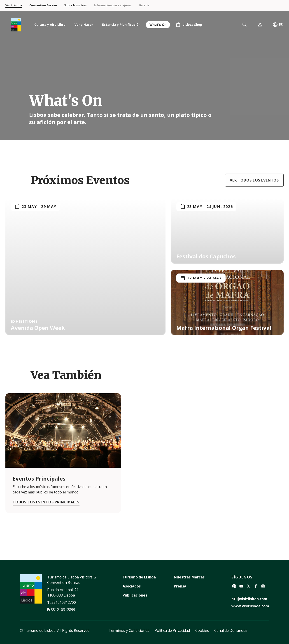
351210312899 (63, 610)
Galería (144, 5)
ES (278, 25)
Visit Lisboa (14, 5)
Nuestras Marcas (189, 577)
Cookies (202, 630)
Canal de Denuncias (231, 630)
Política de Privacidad (172, 630)
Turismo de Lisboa (139, 577)
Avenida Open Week (38, 328)
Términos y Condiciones (129, 630)
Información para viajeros (113, 5)
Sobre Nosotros (75, 5)
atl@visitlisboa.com (249, 599)
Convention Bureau (43, 5)
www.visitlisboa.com (250, 606)
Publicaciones (135, 595)
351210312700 (64, 602)
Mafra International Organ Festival (224, 328)
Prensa (180, 586)
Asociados (132, 586)
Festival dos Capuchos (206, 256)
